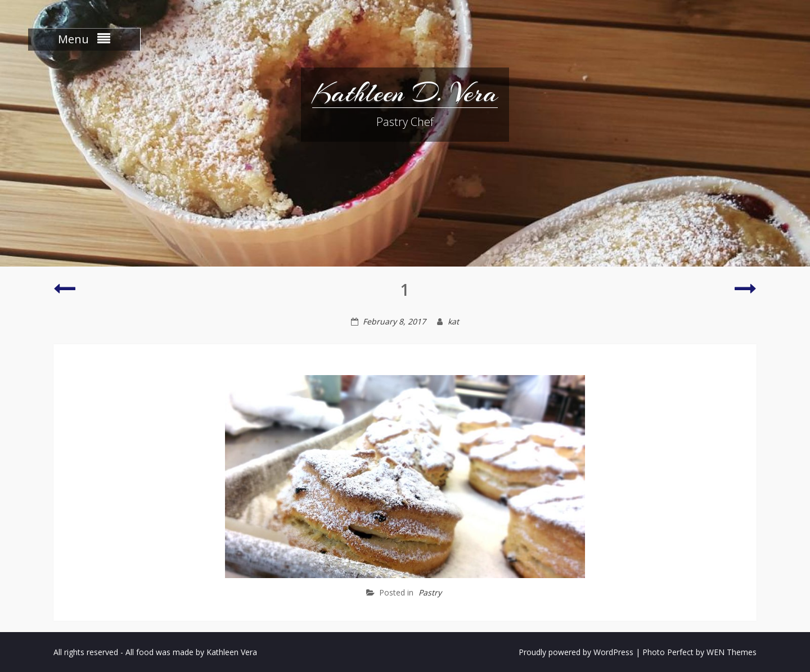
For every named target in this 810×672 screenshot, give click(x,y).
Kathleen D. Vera (405, 93)
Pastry (430, 592)
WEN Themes (732, 652)
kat (453, 321)
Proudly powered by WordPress (576, 652)
